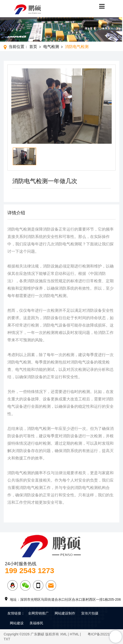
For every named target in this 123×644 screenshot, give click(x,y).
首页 (33, 47)
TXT (7, 639)
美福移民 (36, 623)
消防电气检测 (77, 47)
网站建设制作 (65, 613)
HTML (75, 634)
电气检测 (51, 47)
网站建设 (17, 623)
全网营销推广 (38, 613)
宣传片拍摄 (90, 613)
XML (63, 634)
